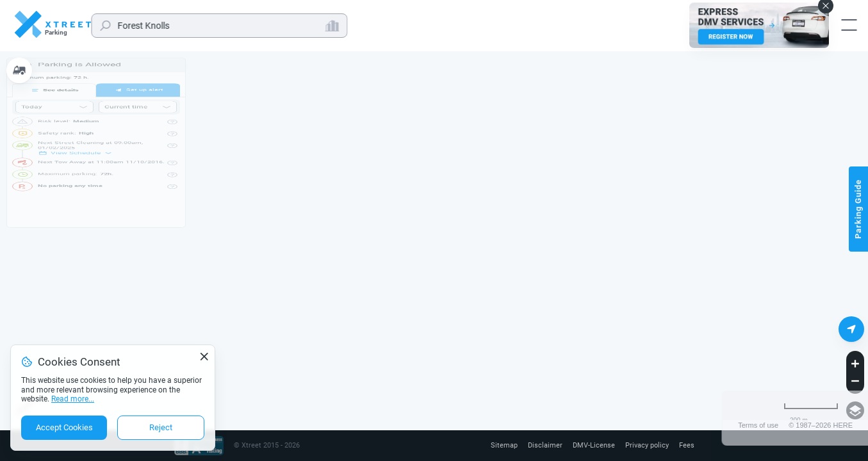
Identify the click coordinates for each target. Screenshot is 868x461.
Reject (161, 427)
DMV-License (588, 446)
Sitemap (494, 446)
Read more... (73, 399)
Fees (686, 446)
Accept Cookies (64, 427)
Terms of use (758, 425)
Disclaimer (537, 446)
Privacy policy (644, 446)
